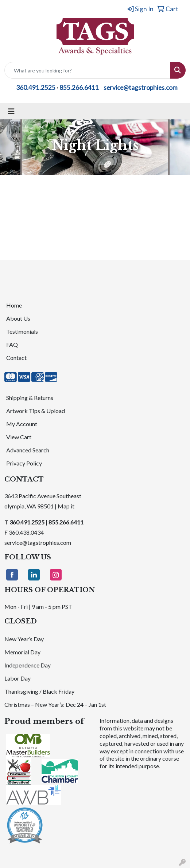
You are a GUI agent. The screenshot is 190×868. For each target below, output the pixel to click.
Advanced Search (28, 450)
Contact (16, 358)
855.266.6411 (79, 88)
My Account (22, 424)
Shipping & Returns (30, 398)
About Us (18, 318)
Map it (66, 506)
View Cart (19, 437)
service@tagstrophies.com (141, 88)
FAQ (12, 344)
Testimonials (22, 331)
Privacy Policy (24, 463)
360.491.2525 (36, 88)
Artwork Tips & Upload (36, 411)
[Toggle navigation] (11, 111)
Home (14, 305)
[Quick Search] (87, 70)
